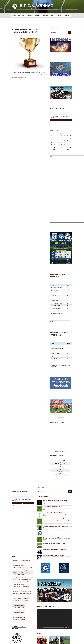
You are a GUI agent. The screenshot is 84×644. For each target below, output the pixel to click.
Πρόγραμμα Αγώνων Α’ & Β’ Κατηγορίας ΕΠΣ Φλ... (54, 466)
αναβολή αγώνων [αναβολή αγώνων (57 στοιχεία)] (26, 539)
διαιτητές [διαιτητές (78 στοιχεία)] (30, 549)
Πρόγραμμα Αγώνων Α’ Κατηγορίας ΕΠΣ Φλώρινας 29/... (55, 509)
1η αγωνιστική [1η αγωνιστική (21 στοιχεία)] (16, 520)
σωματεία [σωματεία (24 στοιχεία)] (28, 582)
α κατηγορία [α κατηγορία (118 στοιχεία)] (16, 539)
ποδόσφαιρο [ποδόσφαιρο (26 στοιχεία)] (27, 558)
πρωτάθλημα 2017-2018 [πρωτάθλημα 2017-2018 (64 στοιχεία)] (19, 563)
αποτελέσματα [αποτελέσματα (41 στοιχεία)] (25, 541)
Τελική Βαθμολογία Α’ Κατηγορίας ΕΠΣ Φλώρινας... (54, 515)
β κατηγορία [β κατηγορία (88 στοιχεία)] (25, 546)
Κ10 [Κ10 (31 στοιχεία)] (30, 527)
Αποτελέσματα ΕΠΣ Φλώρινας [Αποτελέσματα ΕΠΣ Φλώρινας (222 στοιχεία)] (20, 525)
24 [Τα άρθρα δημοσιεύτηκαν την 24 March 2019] (70, 145)
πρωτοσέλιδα (58, 411)
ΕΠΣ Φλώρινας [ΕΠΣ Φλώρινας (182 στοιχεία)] (23, 527)
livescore (69, 435)
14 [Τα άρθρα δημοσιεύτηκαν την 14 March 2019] (61, 142)
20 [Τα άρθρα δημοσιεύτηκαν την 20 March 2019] (58, 145)
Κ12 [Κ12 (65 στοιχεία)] (14, 530)
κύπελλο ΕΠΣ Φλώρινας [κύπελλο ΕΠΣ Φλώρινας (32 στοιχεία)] (26, 553)
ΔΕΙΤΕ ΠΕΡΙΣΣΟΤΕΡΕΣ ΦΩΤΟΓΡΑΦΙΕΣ (53, 632)
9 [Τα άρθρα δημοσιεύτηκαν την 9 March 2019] (68, 140)
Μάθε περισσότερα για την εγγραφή (19, 465)
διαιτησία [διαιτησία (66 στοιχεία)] (22, 549)
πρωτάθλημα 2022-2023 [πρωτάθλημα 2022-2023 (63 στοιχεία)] (19, 570)
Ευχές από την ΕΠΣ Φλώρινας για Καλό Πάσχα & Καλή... (55, 460)
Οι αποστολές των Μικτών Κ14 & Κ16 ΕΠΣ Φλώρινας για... (55, 472)
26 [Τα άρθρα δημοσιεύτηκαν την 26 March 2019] (55, 147)
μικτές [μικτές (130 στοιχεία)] (25, 556)
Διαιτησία (46, 15)
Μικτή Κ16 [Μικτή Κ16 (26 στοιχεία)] (16, 532)
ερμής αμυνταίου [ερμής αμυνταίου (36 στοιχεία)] (27, 551)
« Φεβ (55, 149)
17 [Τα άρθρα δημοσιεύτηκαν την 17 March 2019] (70, 142)
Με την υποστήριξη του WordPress (54, 641)
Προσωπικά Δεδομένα (42, 641)
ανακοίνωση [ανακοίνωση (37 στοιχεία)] (16, 541)
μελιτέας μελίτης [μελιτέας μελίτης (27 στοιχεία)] (17, 556)
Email (51, 112)
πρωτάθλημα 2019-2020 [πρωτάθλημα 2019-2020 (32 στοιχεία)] (19, 567)
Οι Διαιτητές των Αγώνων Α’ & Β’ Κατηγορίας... (53, 485)
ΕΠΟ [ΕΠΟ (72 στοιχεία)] (15, 527)
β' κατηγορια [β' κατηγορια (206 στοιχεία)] (16, 546)
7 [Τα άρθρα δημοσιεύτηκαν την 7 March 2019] (61, 140)
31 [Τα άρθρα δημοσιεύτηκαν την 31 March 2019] (70, 147)
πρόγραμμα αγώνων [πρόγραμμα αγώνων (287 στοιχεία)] (18, 582)
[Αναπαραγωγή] (39, 587)
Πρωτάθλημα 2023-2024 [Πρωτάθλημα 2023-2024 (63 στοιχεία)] (19, 534)
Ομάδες (30, 15)
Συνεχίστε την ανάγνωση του (19, 77)
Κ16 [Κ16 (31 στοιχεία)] (25, 530)
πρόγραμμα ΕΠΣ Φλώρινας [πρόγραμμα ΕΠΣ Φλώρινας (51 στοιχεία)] (19, 579)
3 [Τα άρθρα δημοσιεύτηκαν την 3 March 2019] (70, 138)
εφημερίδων (63, 411)
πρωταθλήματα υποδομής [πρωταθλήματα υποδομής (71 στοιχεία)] (19, 577)
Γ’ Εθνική (60, 15)
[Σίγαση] (68, 587)
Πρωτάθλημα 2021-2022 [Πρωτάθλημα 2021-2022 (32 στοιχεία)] (26, 532)
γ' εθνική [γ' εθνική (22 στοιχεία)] (15, 549)
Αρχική (14, 15)
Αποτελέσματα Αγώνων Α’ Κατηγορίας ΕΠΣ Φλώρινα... (55, 478)
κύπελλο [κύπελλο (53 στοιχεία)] (15, 553)
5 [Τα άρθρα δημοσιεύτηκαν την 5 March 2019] (55, 140)
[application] (55, 578)
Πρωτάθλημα (22, 15)
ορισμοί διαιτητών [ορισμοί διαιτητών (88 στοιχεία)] (17, 558)
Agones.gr (65, 435)
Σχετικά (68, 15)
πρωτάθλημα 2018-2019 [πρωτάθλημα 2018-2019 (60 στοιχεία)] (19, 565)
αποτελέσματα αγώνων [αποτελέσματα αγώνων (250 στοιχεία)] (19, 544)
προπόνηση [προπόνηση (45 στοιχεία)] (24, 560)
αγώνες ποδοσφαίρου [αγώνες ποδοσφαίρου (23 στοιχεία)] (27, 537)
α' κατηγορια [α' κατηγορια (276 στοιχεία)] (16, 537)
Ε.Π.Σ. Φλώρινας (36, 6)
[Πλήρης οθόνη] (70, 587)
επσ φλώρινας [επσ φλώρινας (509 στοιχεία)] (17, 551)
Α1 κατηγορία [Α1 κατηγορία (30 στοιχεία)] (16, 523)
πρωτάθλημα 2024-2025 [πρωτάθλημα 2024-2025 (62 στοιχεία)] (19, 572)
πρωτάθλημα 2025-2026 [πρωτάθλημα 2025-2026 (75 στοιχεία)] (19, 574)
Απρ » (67, 149)
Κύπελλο (38, 15)
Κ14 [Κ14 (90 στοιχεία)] (20, 530)
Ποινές (53, 15)
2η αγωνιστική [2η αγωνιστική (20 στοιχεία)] (26, 520)
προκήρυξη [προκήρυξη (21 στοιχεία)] (16, 560)
